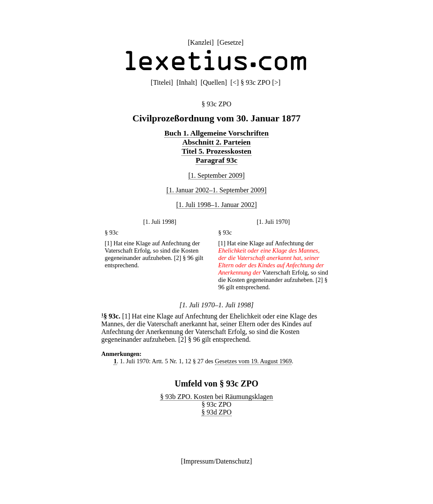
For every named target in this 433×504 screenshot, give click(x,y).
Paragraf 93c (216, 160)
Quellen (214, 82)
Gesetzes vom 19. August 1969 (253, 361)
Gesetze (230, 42)
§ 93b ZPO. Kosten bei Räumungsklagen (216, 397)
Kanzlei (201, 42)
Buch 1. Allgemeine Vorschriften (216, 133)
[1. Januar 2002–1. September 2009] (216, 190)
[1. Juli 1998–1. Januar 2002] (217, 205)
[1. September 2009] (216, 175)
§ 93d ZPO (216, 412)
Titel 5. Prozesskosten (216, 151)
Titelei (162, 82)
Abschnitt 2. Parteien (216, 142)
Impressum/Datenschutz (216, 461)
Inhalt (187, 82)
